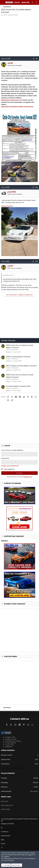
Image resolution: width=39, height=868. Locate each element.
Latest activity (6, 809)
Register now (28, 477)
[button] (19, 828)
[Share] (34, 59)
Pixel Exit (11, 824)
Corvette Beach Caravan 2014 (18, 386)
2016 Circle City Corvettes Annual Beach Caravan (20, 376)
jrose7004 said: (7, 275)
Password (5, 458)
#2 (37, 187)
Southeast (15, 350)
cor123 (5, 15)
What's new (6, 797)
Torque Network (11, 743)
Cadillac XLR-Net (11, 739)
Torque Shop (10, 745)
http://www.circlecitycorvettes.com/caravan (17, 107)
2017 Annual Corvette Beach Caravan (21, 366)
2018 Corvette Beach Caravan (18, 357)
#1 (37, 59)
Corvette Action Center (13, 741)
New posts (5, 801)
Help (3, 840)
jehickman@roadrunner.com (12, 100)
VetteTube (9, 747)
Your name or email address (12, 450)
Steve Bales (34, 791)
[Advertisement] (19, 37)
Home (3, 844)
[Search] (37, 2)
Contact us (5, 832)
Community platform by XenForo (19, 820)
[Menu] (3, 2)
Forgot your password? (10, 466)
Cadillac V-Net (10, 737)
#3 (37, 261)
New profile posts (7, 805)
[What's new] (32, 2)
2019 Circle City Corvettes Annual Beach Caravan (20, 346)
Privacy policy (6, 836)
